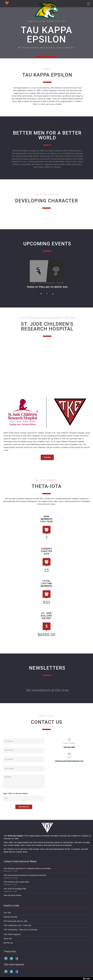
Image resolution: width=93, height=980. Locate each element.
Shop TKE (8, 939)
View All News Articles (12, 895)
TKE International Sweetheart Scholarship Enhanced (25, 875)
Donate (47, 457)
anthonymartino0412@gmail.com (69, 761)
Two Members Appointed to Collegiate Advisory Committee (27, 868)
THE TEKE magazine (12, 934)
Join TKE (7, 913)
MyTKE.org (8, 943)
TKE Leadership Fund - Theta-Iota (17, 925)
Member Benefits (10, 917)
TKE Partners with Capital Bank (16, 882)
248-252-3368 (69, 747)
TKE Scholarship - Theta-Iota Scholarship (20, 930)
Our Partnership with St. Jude (15, 921)
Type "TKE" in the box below (15, 793)
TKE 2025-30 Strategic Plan (15, 889)
